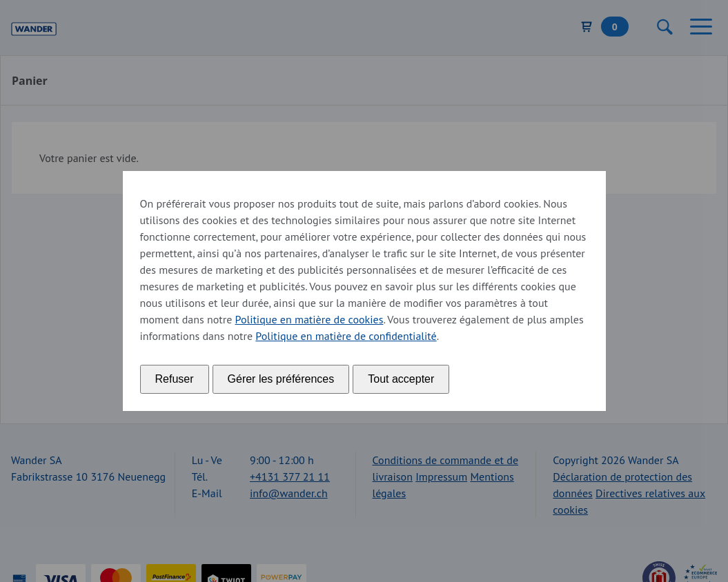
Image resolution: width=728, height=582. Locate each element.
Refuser (175, 379)
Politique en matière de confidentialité (346, 336)
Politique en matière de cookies (309, 319)
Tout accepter (401, 379)
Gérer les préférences (281, 379)
